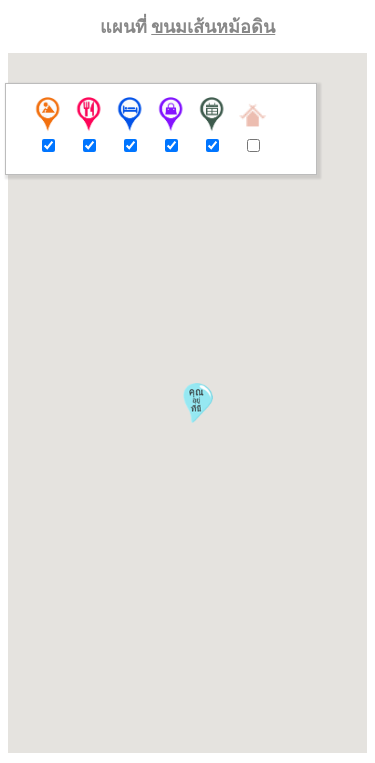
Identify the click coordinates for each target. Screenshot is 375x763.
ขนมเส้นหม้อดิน (213, 27)
